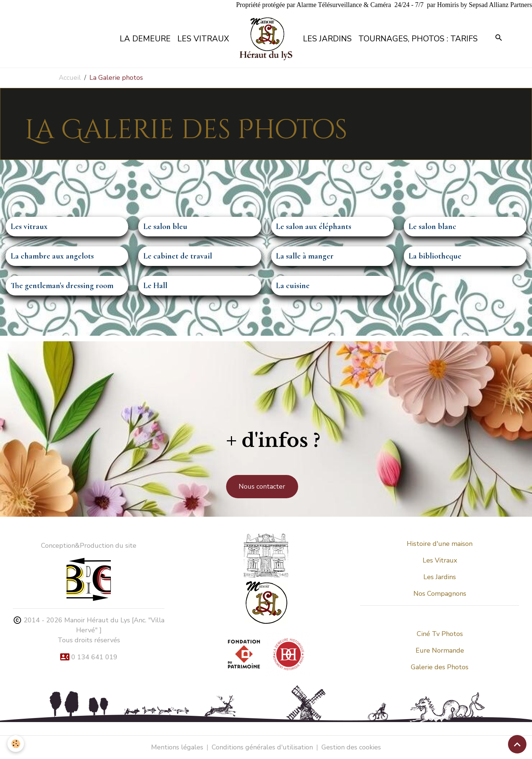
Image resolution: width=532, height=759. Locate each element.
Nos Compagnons (440, 594)
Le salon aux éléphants (314, 227)
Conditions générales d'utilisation (262, 747)
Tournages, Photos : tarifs (418, 39)
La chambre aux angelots (52, 256)
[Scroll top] (517, 744)
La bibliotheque (435, 256)
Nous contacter (262, 486)
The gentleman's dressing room (62, 286)
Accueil (70, 78)
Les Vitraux (440, 560)
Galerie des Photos (440, 667)
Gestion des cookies (351, 747)
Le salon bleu (165, 227)
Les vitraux (203, 39)
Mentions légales (177, 747)
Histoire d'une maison (440, 544)
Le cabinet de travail (178, 256)
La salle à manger (305, 256)
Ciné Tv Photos (440, 634)
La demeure (145, 39)
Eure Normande (440, 650)
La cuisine (293, 286)
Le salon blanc (432, 227)
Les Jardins (327, 39)
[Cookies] (16, 744)
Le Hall (155, 286)
